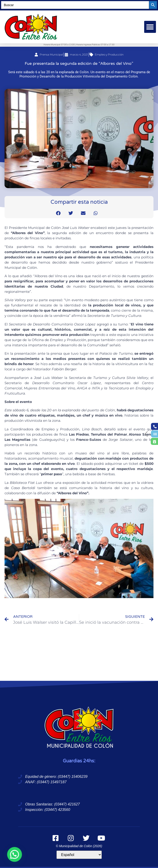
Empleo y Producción (109, 55)
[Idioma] (79, 855)
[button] (150, 27)
